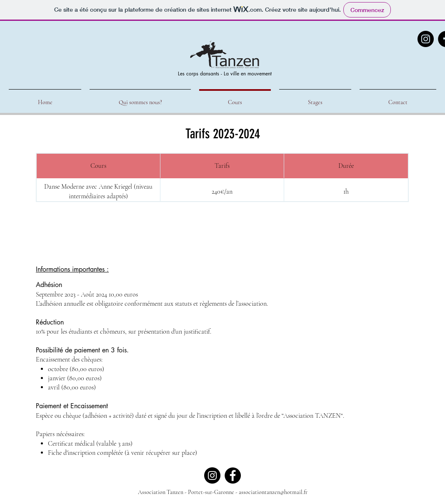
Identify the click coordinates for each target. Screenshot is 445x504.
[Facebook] (233, 475)
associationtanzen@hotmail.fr (273, 492)
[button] (315, 99)
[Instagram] (426, 39)
